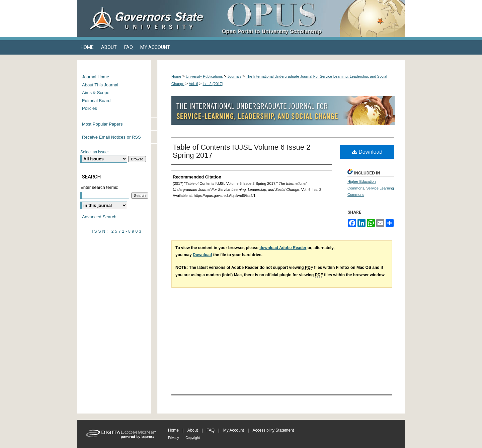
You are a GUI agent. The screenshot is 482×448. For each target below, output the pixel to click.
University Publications (204, 76)
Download (367, 152)
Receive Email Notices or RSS (111, 137)
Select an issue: (95, 152)
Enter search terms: (99, 187)
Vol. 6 (193, 84)
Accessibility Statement (273, 430)
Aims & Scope (96, 93)
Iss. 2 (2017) (213, 84)
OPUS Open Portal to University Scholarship (308, 18)
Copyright (193, 438)
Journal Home (96, 77)
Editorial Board (96, 101)
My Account (234, 430)
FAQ (211, 430)
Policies (90, 108)
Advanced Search (99, 217)
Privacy (174, 438)
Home (176, 76)
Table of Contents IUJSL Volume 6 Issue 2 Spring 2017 (242, 151)
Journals (234, 76)
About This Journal (100, 85)
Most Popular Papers (102, 124)
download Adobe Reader (283, 248)
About (193, 430)
